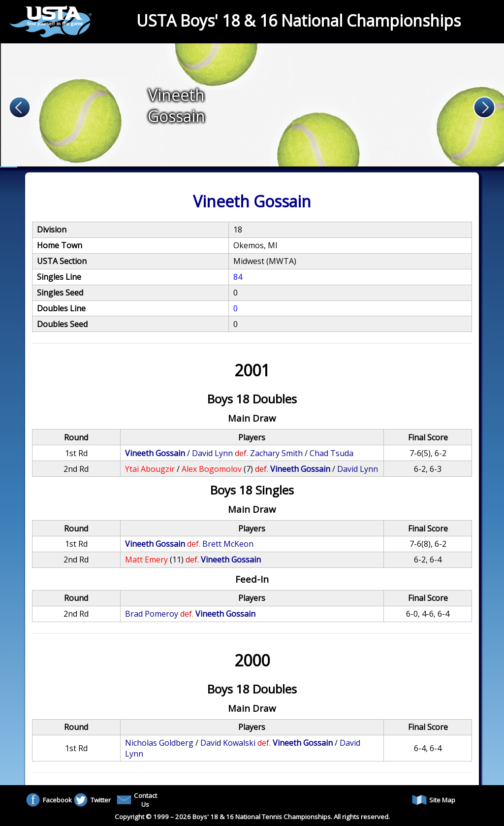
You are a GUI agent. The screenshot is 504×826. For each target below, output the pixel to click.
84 (238, 277)
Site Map (434, 800)
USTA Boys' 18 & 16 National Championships (299, 20)
